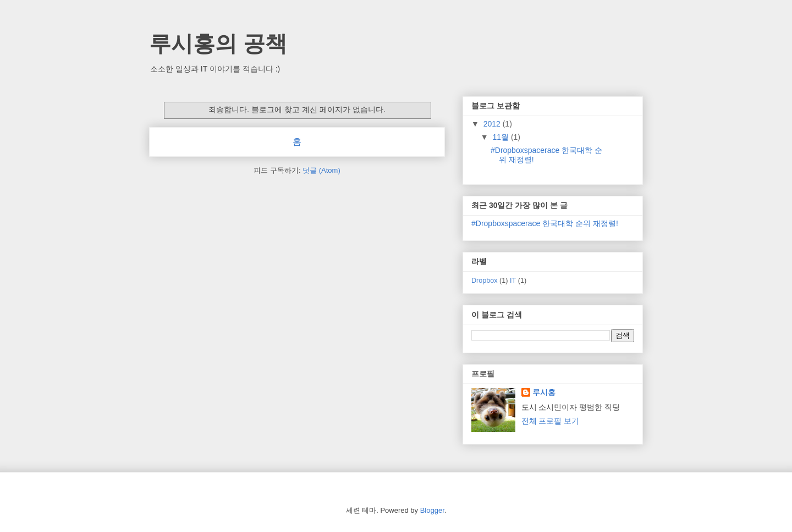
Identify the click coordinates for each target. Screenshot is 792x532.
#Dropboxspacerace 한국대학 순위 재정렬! (545, 223)
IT (513, 281)
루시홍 (544, 392)
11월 (501, 137)
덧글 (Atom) (321, 170)
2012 (493, 124)
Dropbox (485, 281)
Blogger (432, 510)
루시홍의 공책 (218, 43)
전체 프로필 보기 (551, 421)
